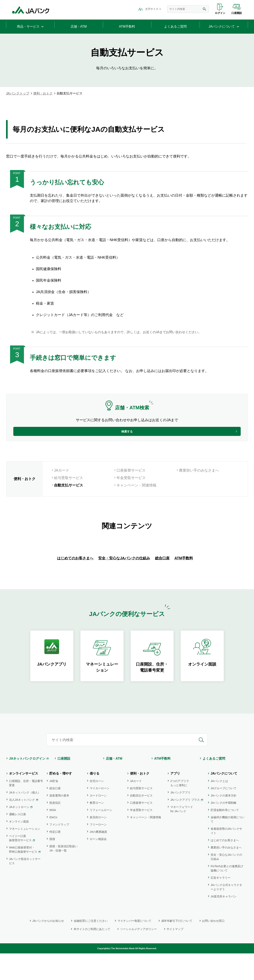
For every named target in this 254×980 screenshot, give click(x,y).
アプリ (175, 800)
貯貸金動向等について (225, 837)
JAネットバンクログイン (27, 785)
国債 (52, 866)
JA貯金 (54, 808)
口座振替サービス (131, 479)
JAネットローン (19, 834)
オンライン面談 (19, 848)
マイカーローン (100, 815)
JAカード (62, 479)
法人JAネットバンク (22, 826)
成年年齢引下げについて (177, 947)
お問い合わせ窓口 (213, 947)
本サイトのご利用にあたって (92, 956)
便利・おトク (43, 93)
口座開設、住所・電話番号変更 (26, 810)
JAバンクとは (219, 808)
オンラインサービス (24, 800)
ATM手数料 (184, 585)
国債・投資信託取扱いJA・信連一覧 (63, 875)
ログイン (220, 13)
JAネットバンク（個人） (25, 819)
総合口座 (162, 585)
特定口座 (55, 858)
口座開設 (237, 13)
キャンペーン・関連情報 (136, 494)
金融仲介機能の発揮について (228, 846)
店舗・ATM (114, 785)
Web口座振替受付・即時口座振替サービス (23, 876)
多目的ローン (98, 844)
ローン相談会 (98, 866)
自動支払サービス (141, 822)
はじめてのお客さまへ (75, 585)
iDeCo (53, 844)
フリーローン (98, 851)
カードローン (98, 822)
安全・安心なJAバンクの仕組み (124, 585)
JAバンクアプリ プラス (185, 826)
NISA (53, 837)
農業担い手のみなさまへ (199, 479)
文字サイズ (152, 9)
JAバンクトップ (18, 93)
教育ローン (97, 829)
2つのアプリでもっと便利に (180, 810)
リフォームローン (101, 837)
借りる (95, 800)
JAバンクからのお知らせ (48, 947)
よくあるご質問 (214, 785)
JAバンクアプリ (180, 819)
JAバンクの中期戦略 (224, 829)
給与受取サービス (69, 486)
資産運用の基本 (59, 822)
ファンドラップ (59, 851)
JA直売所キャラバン (224, 923)
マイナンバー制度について (134, 947)
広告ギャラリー (221, 904)
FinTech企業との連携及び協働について (227, 895)
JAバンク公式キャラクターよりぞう (226, 914)
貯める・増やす (61, 800)
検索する (127, 435)
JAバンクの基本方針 (224, 822)
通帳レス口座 (18, 841)
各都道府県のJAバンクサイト (226, 857)
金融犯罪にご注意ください (91, 947)
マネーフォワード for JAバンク (182, 836)
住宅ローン (97, 808)
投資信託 (55, 829)
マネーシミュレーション (25, 855)
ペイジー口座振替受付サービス (20, 865)
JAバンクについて (224, 800)
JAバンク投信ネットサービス (25, 888)
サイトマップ (175, 956)
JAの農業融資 (98, 858)
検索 (205, 9)
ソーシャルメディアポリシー (138, 956)
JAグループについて (224, 815)
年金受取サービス (131, 486)
